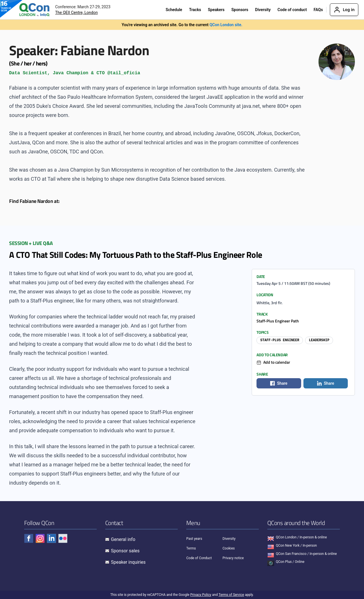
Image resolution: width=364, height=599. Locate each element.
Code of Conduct (199, 558)
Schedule (174, 10)
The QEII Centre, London (76, 13)
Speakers (216, 10)
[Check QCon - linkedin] (51, 538)
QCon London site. (226, 25)
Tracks (195, 10)
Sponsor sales (125, 551)
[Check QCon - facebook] (29, 538)
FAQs (318, 10)
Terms (191, 548)
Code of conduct (292, 10)
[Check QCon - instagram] (40, 538)
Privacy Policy (201, 595)
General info (123, 539)
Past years (194, 539)
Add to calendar (277, 362)
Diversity (263, 10)
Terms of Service (231, 595)
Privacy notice (233, 558)
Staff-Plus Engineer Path (278, 321)
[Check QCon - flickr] (63, 538)
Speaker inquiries (128, 562)
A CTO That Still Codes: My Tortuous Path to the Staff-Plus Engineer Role (136, 255)
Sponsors (240, 10)
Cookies (229, 548)
